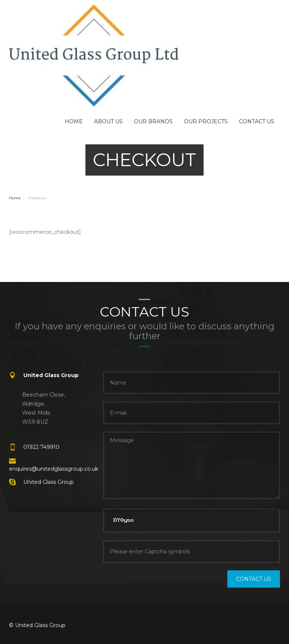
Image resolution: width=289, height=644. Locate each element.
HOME (74, 121)
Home (15, 198)
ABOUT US (108, 121)
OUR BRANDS (153, 121)
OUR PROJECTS (206, 121)
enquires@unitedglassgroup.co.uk (54, 469)
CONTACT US (257, 121)
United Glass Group (49, 482)
